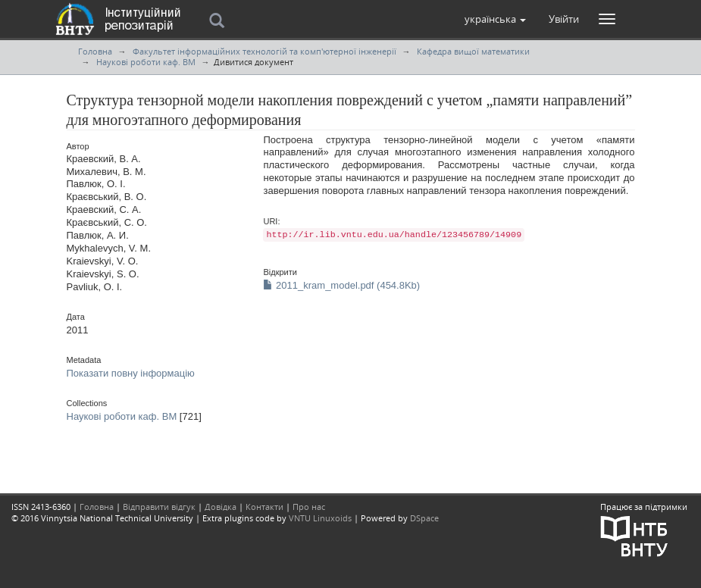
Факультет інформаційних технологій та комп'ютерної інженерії (264, 51)
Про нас (309, 507)
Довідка (221, 507)
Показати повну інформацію (131, 373)
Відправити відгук (159, 507)
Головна (95, 51)
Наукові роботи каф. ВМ (146, 62)
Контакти (264, 507)
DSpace (424, 518)
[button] (495, 19)
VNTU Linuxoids (320, 518)
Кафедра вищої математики (473, 51)
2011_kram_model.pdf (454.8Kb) (341, 285)
